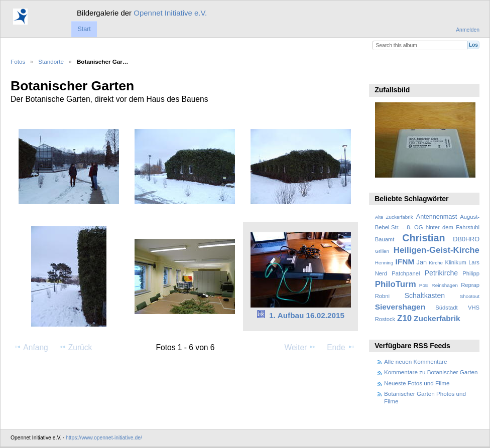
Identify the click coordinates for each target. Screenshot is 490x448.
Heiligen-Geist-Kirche (437, 250)
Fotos (18, 61)
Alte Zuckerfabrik (394, 217)
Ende (341, 347)
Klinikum (455, 262)
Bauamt (385, 239)
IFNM (405, 262)
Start (84, 29)
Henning (384, 263)
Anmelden (468, 30)
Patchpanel (406, 273)
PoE (424, 285)
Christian (423, 238)
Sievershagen (400, 307)
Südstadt (446, 308)
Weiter (301, 347)
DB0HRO (466, 239)
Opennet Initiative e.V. (170, 13)
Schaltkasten (425, 295)
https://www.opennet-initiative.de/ (104, 438)
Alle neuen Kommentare (415, 361)
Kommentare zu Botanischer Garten (431, 372)
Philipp (471, 273)
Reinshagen (445, 285)
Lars (474, 262)
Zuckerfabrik (437, 318)
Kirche (436, 263)
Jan (422, 262)
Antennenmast (437, 217)
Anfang (31, 347)
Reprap (470, 285)
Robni (382, 296)
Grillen (382, 251)
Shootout (470, 296)
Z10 (404, 318)
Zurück (76, 347)
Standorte (51, 61)
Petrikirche (441, 273)
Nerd (381, 273)
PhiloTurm (396, 284)
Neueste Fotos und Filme (417, 383)
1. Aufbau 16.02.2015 (307, 315)
